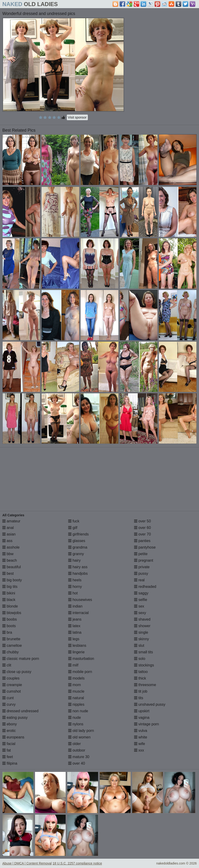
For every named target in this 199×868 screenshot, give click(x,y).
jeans (75, 619)
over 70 (142, 534)
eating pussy (15, 718)
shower (142, 626)
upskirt (142, 711)
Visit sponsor (77, 117)
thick (140, 678)
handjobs (78, 573)
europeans (13, 737)
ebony (10, 724)
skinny (142, 639)
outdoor (77, 750)
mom (75, 685)
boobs (10, 619)
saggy (141, 593)
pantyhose (145, 547)
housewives (80, 600)
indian (75, 606)
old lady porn (81, 731)
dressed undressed (20, 711)
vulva (141, 731)
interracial (78, 613)
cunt (8, 698)
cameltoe (12, 646)
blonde (10, 606)
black (9, 600)
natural (76, 698)
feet (8, 757)
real (139, 580)
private (142, 567)
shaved (142, 619)
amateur (11, 521)
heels (75, 580)
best (8, 573)
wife (140, 744)
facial (9, 744)
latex (74, 626)
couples (11, 678)
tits (139, 698)
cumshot (12, 691)
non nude (78, 711)
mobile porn (80, 672)
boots (9, 626)
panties (142, 541)
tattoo (141, 672)
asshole (11, 547)
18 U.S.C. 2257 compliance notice (77, 863)
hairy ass (78, 567)
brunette (11, 639)
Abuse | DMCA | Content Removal (27, 863)
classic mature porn (21, 659)
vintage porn (147, 724)
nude (75, 718)
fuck (74, 521)
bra (7, 632)
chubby (11, 652)
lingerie (76, 652)
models (76, 678)
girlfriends (78, 534)
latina (75, 632)
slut (139, 646)
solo (140, 659)
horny (75, 587)
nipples (76, 704)
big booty (12, 580)
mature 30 (79, 757)
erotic (9, 731)
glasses (77, 541)
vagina (142, 718)
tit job (141, 691)
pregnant (144, 560)
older (75, 744)
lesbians (77, 646)
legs (74, 639)
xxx (139, 750)
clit (7, 665)
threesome (145, 685)
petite (141, 554)
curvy (9, 704)
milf (73, 665)
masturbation (81, 659)
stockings (144, 665)
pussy (141, 573)
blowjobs (12, 613)
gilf (73, 528)
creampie (12, 685)
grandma (78, 547)
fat (7, 750)
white (141, 737)
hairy (74, 560)
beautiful (12, 567)
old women (79, 737)
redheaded (145, 587)
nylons (76, 724)
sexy (140, 613)
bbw (8, 554)
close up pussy (17, 672)
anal (8, 528)
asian (9, 534)
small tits (144, 652)
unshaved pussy (150, 704)
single (141, 632)
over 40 (77, 763)
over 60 (142, 528)
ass (7, 541)
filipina (10, 763)
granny (76, 554)
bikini (9, 593)
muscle (76, 691)
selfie (141, 600)
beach (10, 560)
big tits (10, 587)
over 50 (142, 521)
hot (73, 593)
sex (139, 606)
